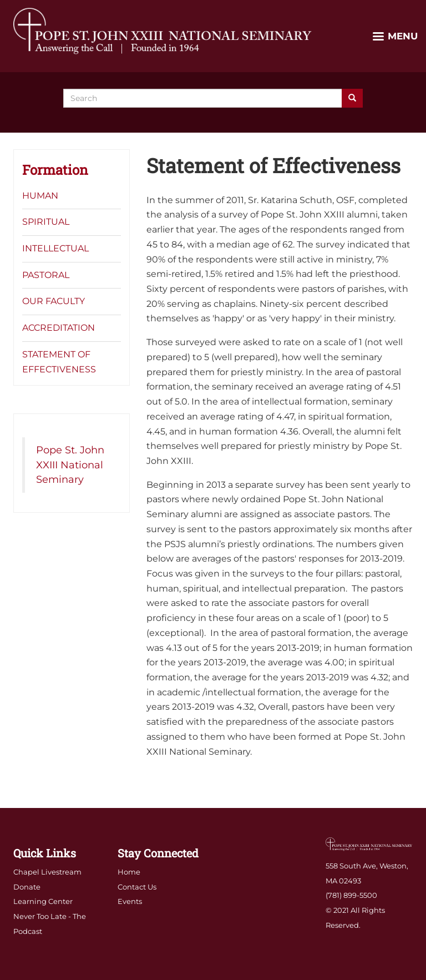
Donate (27, 887)
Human (40, 196)
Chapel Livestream (47, 872)
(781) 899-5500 (351, 895)
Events (130, 901)
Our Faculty (54, 301)
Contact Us (137, 887)
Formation (55, 170)
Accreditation (59, 328)
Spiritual (46, 222)
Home (129, 872)
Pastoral (46, 275)
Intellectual (55, 248)
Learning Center (43, 901)
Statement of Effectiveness (59, 362)
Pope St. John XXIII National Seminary (70, 464)
